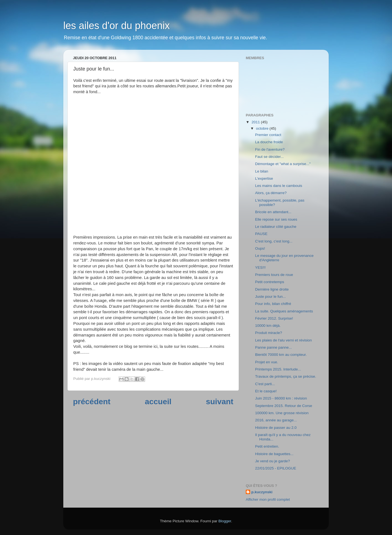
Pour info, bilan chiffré (273, 304)
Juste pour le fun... (271, 297)
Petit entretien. (267, 446)
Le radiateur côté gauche (276, 227)
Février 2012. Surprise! (274, 318)
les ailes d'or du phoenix (117, 26)
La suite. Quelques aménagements (284, 311)
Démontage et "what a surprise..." (283, 164)
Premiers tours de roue (274, 275)
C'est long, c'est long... (274, 241)
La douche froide (269, 142)
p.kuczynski (262, 492)
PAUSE (261, 234)
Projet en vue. (267, 362)
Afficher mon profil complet (268, 499)
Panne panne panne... (274, 347)
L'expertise (264, 178)
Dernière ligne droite (272, 289)
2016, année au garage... (276, 420)
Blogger (225, 521)
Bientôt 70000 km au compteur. (281, 355)
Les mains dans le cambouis (279, 186)
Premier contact (268, 135)
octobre (263, 128)
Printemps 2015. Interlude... (278, 369)
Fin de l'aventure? (270, 149)
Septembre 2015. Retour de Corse (284, 406)
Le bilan (262, 171)
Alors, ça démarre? (271, 193)
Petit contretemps (270, 282)
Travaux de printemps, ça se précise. (286, 376)
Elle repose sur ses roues (276, 219)
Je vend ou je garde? (273, 461)
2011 (256, 122)
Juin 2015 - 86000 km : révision (281, 398)
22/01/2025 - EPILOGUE (276, 468)
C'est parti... (265, 384)
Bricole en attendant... (273, 212)
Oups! (260, 248)
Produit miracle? (269, 333)
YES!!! (260, 267)
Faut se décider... (270, 157)
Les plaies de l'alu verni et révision (283, 340)
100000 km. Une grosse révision (282, 413)
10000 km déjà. (268, 326)
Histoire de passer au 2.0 (276, 428)
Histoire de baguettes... (274, 454)
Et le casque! (266, 391)
